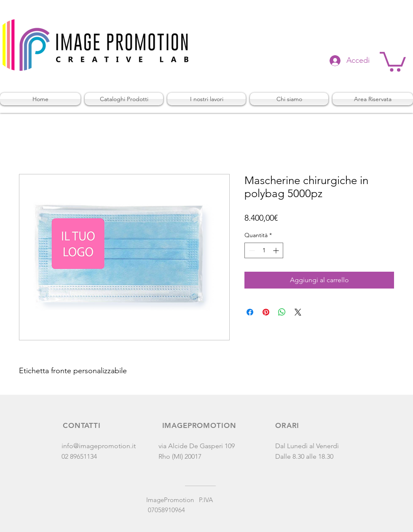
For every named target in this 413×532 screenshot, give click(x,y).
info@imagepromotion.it (99, 446)
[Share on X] (298, 312)
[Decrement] (251, 250)
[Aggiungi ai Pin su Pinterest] (266, 312)
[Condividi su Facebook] (250, 312)
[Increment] (277, 250)
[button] (393, 61)
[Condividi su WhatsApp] (282, 312)
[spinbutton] (264, 250)
